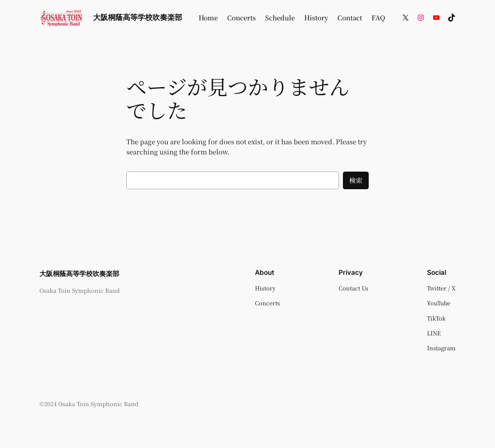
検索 (356, 180)
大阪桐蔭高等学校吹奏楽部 (138, 17)
